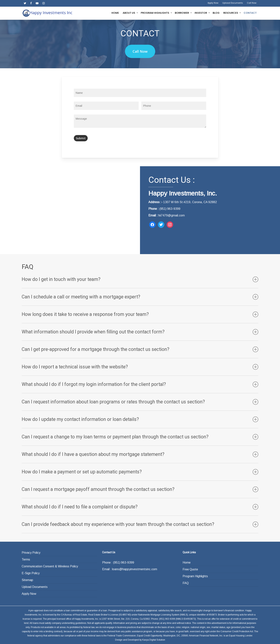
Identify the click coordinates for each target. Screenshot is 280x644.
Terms (26, 559)
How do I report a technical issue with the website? (140, 367)
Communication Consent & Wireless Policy (50, 566)
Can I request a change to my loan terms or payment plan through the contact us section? (140, 437)
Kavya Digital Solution (154, 640)
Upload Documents (35, 587)
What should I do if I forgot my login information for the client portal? (140, 384)
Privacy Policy (31, 553)
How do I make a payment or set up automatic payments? (140, 472)
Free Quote (190, 569)
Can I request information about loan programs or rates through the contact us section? (140, 402)
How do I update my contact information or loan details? (140, 419)
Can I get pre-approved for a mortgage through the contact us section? (140, 349)
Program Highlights (195, 576)
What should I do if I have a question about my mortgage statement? (140, 454)
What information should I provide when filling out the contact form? (140, 332)
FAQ (186, 583)
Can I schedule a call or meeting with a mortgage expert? (140, 297)
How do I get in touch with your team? (140, 279)
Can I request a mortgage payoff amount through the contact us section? (140, 489)
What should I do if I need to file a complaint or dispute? (140, 507)
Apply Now (29, 594)
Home (187, 563)
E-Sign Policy (31, 573)
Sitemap (27, 580)
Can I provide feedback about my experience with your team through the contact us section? (140, 524)
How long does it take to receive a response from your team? (140, 314)
